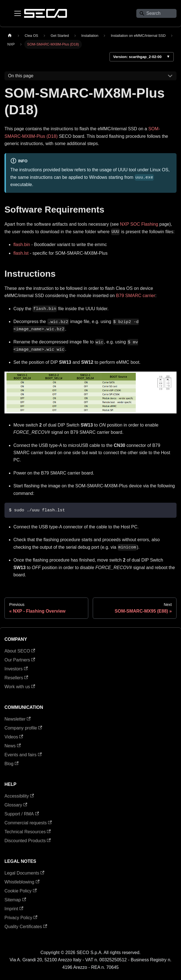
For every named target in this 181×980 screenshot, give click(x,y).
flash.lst (21, 253)
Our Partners (20, 660)
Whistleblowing (22, 882)
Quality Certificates (26, 927)
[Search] (156, 13)
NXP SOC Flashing (139, 224)
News (13, 746)
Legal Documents (24, 873)
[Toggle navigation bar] (18, 13)
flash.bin (22, 245)
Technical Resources (28, 832)
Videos (14, 737)
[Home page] (10, 36)
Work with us (20, 687)
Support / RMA (22, 814)
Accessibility (19, 796)
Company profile (23, 728)
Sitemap (15, 900)
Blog (11, 764)
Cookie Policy (21, 891)
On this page (21, 76)
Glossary (16, 805)
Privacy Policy (21, 918)
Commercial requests (28, 823)
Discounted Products (28, 841)
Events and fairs (23, 755)
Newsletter (18, 719)
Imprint (14, 909)
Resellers (16, 678)
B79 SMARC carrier (135, 296)
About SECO (20, 651)
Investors (16, 669)
